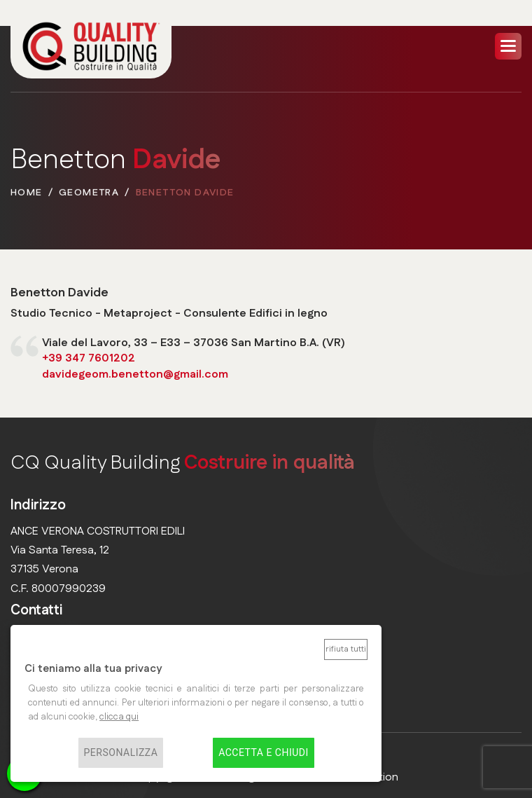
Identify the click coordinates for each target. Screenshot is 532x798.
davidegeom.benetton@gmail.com (135, 374)
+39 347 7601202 (89, 359)
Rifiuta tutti (346, 649)
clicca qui (119, 717)
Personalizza (121, 753)
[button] (508, 46)
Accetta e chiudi (264, 753)
